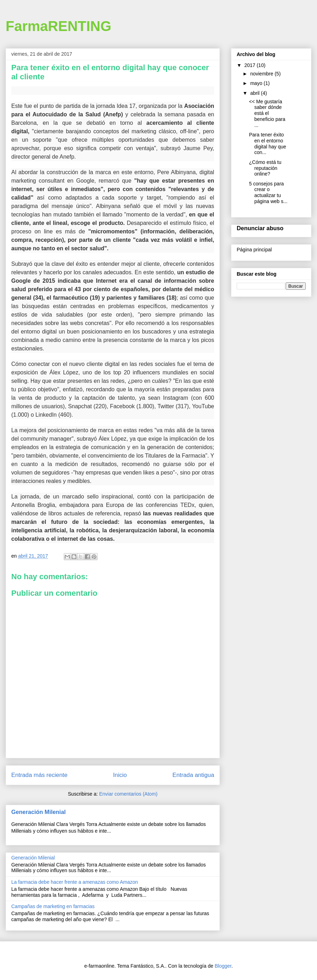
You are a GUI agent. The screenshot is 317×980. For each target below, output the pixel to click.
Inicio (120, 775)
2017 (251, 65)
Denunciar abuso (260, 228)
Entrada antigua (194, 775)
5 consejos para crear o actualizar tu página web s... (268, 192)
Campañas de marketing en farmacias (53, 906)
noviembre (262, 74)
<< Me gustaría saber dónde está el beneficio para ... (267, 113)
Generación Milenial (39, 812)
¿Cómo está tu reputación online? (265, 168)
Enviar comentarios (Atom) (128, 794)
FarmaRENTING (58, 26)
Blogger (223, 966)
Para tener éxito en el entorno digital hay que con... (268, 143)
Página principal (254, 250)
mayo (257, 83)
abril (255, 93)
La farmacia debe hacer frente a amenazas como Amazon (75, 882)
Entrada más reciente (39, 775)
